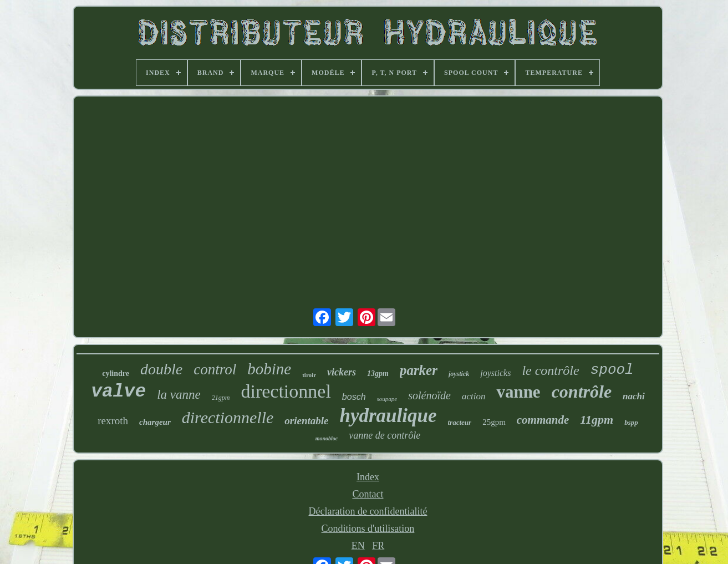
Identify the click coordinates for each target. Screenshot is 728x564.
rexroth (113, 421)
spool (612, 370)
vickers (342, 372)
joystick (459, 374)
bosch (354, 397)
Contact (368, 494)
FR (378, 546)
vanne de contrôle (385, 435)
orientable (306, 421)
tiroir (309, 375)
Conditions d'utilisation (368, 529)
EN (358, 546)
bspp (631, 422)
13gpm (378, 374)
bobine (269, 369)
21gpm (221, 398)
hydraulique (388, 416)
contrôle (582, 392)
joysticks (495, 373)
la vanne (179, 395)
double (161, 369)
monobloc (327, 438)
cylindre (116, 374)
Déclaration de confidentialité (368, 511)
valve (118, 392)
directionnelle (228, 417)
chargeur (155, 422)
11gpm (597, 420)
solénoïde (429, 395)
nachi (634, 396)
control (215, 369)
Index (368, 477)
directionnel (286, 391)
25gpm (494, 422)
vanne (518, 392)
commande (543, 420)
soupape (387, 399)
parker (419, 370)
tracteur (460, 422)
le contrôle (550, 370)
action (474, 396)
